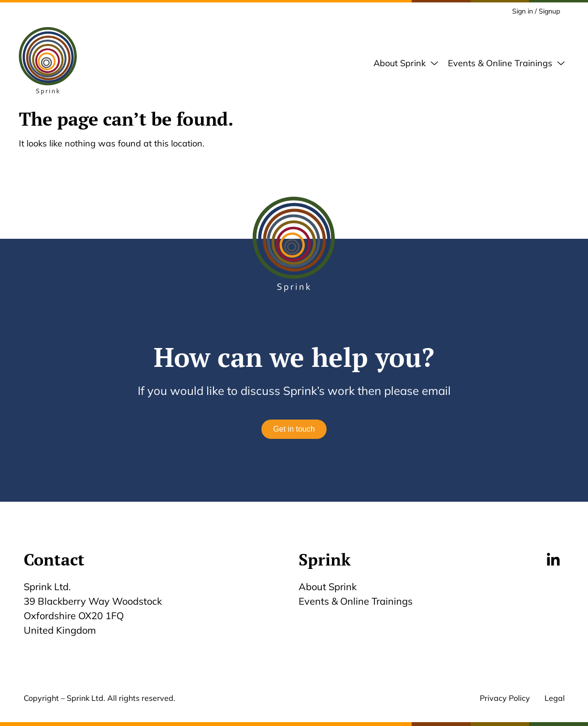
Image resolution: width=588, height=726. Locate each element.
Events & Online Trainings (356, 601)
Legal (555, 698)
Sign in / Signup (536, 11)
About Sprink (328, 587)
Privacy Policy (505, 698)
